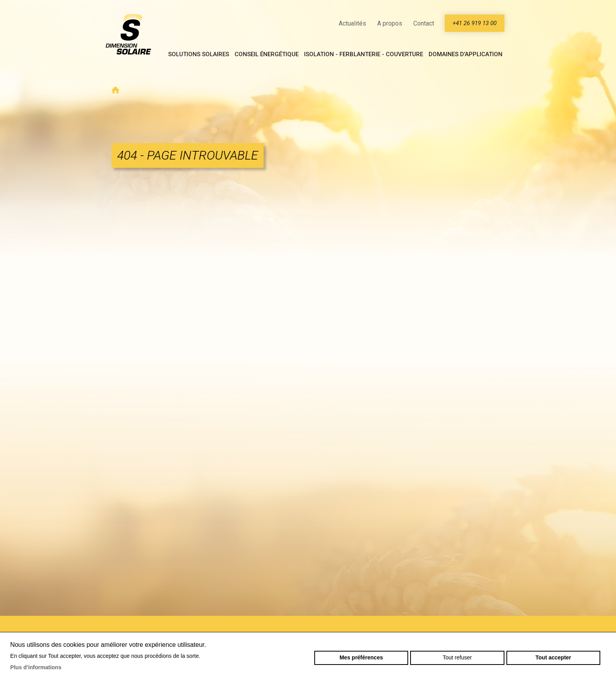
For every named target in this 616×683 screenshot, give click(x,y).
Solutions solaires (199, 54)
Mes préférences (361, 657)
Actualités (352, 23)
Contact (424, 23)
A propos (390, 23)
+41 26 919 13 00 (475, 23)
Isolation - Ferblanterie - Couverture (364, 54)
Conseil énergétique (267, 54)
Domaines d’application (466, 54)
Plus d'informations (36, 667)
